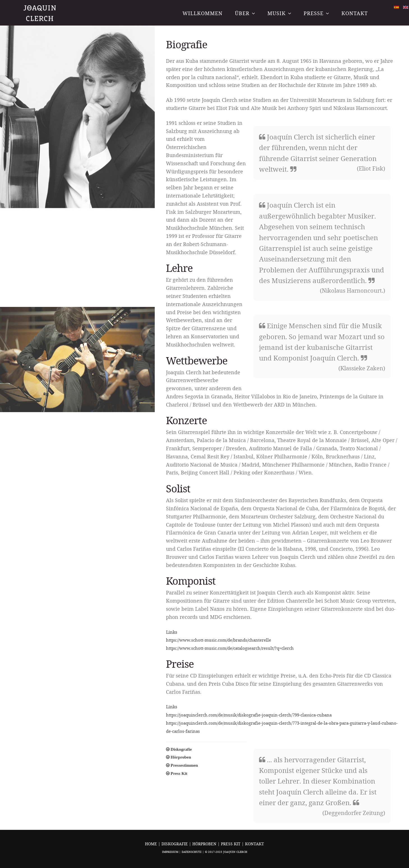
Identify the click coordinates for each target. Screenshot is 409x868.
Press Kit (231, 844)
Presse (314, 13)
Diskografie (175, 844)
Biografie (187, 44)
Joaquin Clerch (40, 13)
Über (242, 13)
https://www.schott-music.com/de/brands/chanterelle (219, 640)
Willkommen (203, 13)
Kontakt (355, 13)
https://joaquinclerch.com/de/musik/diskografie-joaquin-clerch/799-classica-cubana (249, 715)
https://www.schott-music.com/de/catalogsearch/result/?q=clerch (230, 648)
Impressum (170, 852)
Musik (277, 13)
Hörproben (205, 844)
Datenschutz (192, 852)
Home (151, 844)
